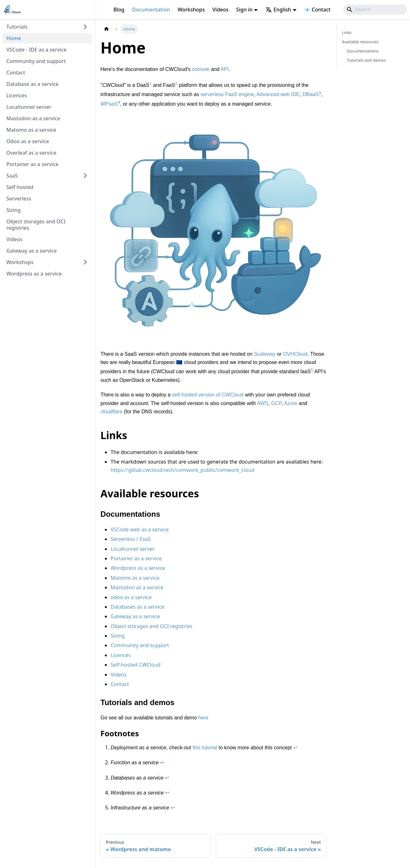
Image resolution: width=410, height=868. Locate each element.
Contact (16, 73)
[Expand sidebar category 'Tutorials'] (85, 27)
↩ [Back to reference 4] (167, 793)
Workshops (191, 10)
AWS (263, 403)
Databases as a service (137, 607)
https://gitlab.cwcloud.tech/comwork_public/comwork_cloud (183, 470)
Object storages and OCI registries (36, 225)
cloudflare (111, 412)
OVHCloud (295, 354)
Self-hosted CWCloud (136, 665)
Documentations (363, 51)
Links (347, 32)
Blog (119, 10)
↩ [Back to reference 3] (167, 778)
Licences (17, 95)
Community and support (36, 61)
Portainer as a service (32, 164)
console (201, 69)
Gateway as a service (31, 251)
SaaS (12, 176)
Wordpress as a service (34, 274)
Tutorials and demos (366, 60)
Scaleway (265, 354)
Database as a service (32, 84)
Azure (291, 403)
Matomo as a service (31, 130)
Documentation (151, 10)
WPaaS (109, 104)
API (225, 69)
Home (14, 38)
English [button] (278, 10)
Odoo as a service (28, 141)
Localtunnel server (29, 107)
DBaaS (311, 95)
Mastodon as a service (33, 118)
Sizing (14, 210)
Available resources (360, 42)
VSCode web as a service (140, 529)
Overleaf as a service (31, 153)
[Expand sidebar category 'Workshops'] (85, 262)
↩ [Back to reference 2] (162, 763)
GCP (276, 403)
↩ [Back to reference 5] (173, 808)
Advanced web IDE (278, 95)
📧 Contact (317, 10)
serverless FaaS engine (227, 95)
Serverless (19, 199)
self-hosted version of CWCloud (208, 395)
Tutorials (17, 27)
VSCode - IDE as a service (37, 50)
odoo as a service (131, 597)
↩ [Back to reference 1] (295, 748)
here (203, 718)
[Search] (375, 10)
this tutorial (205, 748)
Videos (220, 10)
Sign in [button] (244, 10)
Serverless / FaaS (131, 539)
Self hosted (20, 187)
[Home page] (106, 29)
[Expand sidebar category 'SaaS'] (85, 176)
